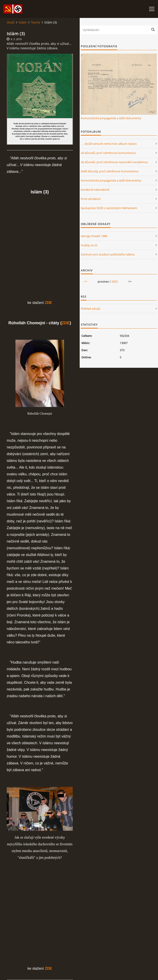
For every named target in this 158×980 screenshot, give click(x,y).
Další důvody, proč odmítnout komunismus (110, 171)
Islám (23, 22)
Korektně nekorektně (95, 190)
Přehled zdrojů (91, 309)
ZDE (66, 323)
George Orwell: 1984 (94, 236)
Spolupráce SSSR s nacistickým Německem (109, 208)
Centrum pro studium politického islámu (108, 254)
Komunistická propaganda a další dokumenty (111, 118)
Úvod (11, 22)
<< (85, 281)
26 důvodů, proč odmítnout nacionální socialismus (114, 162)
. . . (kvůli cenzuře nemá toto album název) (109, 144)
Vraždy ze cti (89, 245)
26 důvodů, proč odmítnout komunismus (108, 153)
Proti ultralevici (91, 199)
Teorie (35, 22)
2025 (115, 281)
